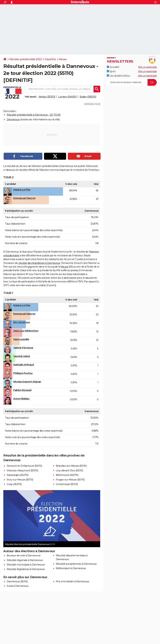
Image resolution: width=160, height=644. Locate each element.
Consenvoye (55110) (67, 484)
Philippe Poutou (23, 373)
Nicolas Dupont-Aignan (27, 382)
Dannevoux (13, 119)
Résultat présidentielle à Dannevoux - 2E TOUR (34, 115)
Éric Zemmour (22, 322)
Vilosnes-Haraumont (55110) (22, 470)
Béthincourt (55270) (67, 475)
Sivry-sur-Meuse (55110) (20, 480)
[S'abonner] (132, 82)
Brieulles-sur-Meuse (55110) (71, 466)
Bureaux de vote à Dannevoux (24, 555)
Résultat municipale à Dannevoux (26, 565)
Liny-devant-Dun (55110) (69, 470)
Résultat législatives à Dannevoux (26, 569)
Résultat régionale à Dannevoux (25, 560)
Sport (111, 71)
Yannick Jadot (22, 356)
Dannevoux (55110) (17, 581)
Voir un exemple (147, 67)
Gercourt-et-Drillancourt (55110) (24, 466)
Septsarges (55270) (17, 475)
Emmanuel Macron (24, 198)
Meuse (63, 59)
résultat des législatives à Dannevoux (39, 263)
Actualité (113, 67)
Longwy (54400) (67, 97)
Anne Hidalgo (21, 399)
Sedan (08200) (88, 97)
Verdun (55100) (47, 97)
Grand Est (50, 59)
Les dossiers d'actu (118, 76)
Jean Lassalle (21, 339)
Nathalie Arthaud (24, 365)
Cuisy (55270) (14, 484)
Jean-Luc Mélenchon (26, 331)
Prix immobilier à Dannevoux (73, 581)
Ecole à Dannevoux (18, 586)
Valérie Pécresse (23, 348)
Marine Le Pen (22, 190)
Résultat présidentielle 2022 (26, 59)
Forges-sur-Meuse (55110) (70, 480)
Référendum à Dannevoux (71, 568)
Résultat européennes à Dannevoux (76, 564)
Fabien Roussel (22, 390)
